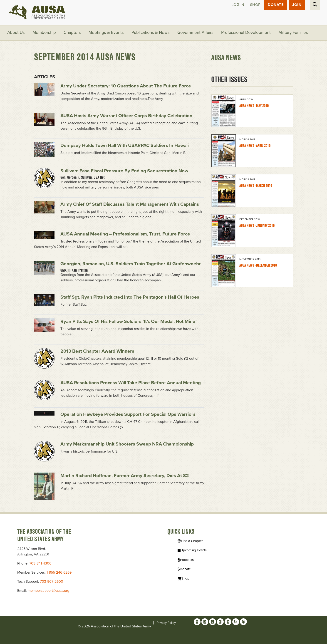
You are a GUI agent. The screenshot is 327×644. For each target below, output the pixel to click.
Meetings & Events (106, 33)
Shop (255, 5)
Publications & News (151, 33)
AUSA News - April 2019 (255, 146)
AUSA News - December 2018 (258, 266)
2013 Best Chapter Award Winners (97, 352)
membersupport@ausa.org (48, 591)
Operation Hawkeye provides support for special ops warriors (128, 415)
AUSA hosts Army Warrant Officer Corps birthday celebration (126, 116)
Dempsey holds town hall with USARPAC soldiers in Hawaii (125, 146)
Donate (275, 5)
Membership (44, 33)
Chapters (72, 33)
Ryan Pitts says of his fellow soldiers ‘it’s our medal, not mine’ (128, 322)
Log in (237, 5)
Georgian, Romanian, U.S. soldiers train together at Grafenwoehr (131, 264)
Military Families (294, 33)
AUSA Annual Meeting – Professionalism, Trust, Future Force (125, 234)
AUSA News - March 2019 (256, 186)
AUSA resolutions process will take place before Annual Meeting (131, 383)
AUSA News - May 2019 (254, 106)
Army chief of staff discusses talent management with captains (130, 205)
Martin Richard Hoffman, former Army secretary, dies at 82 (125, 476)
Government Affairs (196, 33)
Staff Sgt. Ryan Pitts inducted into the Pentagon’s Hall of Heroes (130, 298)
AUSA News (226, 58)
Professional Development (247, 33)
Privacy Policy (166, 623)
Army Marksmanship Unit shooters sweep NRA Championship (127, 445)
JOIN (297, 5)
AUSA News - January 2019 (257, 226)
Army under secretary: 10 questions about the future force (126, 86)
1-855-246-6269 (59, 573)
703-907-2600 (52, 582)
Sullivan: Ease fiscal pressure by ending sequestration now (124, 171)
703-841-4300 (40, 564)
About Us (16, 33)
